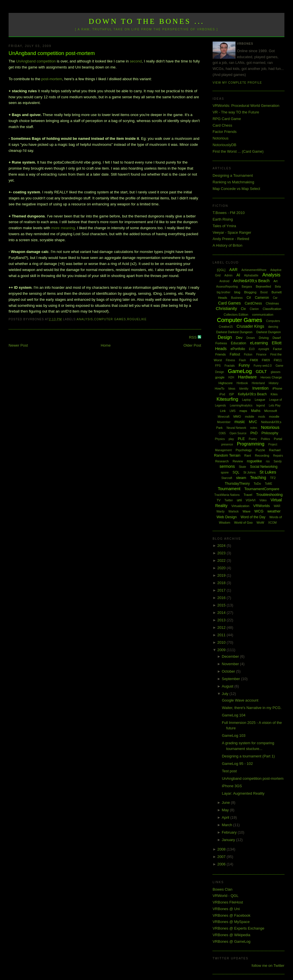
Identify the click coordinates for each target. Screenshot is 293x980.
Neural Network (236, 428)
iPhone (277, 388)
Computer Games (110, 319)
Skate (242, 467)
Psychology (243, 450)
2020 (222, 568)
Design (225, 337)
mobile (250, 417)
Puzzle (260, 450)
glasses (276, 372)
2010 (222, 642)
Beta (278, 287)
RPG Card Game (227, 119)
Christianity (226, 308)
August (228, 686)
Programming (251, 444)
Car (275, 298)
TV (219, 500)
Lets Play (275, 405)
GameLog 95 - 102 (237, 764)
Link (223, 411)
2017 (222, 590)
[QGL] (221, 270)
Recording (262, 455)
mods (262, 417)
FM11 (278, 360)
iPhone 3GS (232, 786)
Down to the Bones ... (147, 21)
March (227, 825)
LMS (233, 411)
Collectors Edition (236, 315)
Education (238, 343)
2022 (222, 560)
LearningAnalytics (241, 405)
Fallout (235, 354)
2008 (222, 849)
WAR (277, 506)
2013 (222, 620)
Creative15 (226, 327)
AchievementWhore (254, 270)
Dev (239, 338)
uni (239, 500)
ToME (269, 484)
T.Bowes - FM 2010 (229, 213)
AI (238, 275)
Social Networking (264, 467)
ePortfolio (238, 349)
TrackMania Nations (227, 495)
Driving (264, 338)
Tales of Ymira (224, 226)
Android (224, 281)
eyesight (264, 349)
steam (241, 478)
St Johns (249, 472)
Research (222, 461)
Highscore (226, 383)
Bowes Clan (222, 889)
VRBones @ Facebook (231, 915)
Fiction (248, 355)
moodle (274, 417)
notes (254, 428)
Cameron (262, 298)
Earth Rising (223, 219)
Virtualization (240, 506)
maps (243, 411)
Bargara (247, 287)
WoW (261, 523)
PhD (254, 433)
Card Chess (222, 125)
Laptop (247, 400)
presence (227, 444)
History (274, 383)
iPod (222, 394)
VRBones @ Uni (226, 909)
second (136, 61)
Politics (266, 439)
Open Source (238, 433)
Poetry (253, 439)
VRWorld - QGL (226, 896)
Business (237, 298)
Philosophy (270, 433)
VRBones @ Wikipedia (231, 935)
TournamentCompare (262, 489)
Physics (220, 439)
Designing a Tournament (233, 175)
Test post (229, 771)
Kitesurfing (227, 399)
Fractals (230, 366)
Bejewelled (263, 286)
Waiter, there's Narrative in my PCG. (252, 708)
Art (276, 281)
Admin (228, 275)
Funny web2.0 (263, 366)
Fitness (230, 360)
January (229, 840)
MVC (253, 422)
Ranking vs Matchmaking (233, 182)
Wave (247, 511)
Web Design (227, 517)
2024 (222, 546)
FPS (218, 366)
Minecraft (224, 417)
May (226, 810)
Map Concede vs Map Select (236, 189)
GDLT (261, 371)
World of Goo (243, 523)
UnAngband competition (36, 61)
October (229, 671)
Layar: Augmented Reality (243, 793)
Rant (248, 455)
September (231, 679)
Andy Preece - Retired (231, 239)
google (220, 377)
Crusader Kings (251, 326)
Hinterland (258, 383)
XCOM (272, 523)
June (226, 803)
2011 (222, 635)
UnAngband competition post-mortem (52, 53)
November (231, 664)
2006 (222, 864)
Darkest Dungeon (269, 332)
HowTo (219, 388)
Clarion (254, 309)
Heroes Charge (271, 377)
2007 (222, 857)
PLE (241, 439)
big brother (223, 292)
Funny (244, 365)
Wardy (220, 511)
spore (225, 472)
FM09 (266, 360)
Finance (261, 355)
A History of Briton (227, 245)
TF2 (273, 478)
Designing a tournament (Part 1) (248, 756)
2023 (222, 553)
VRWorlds (262, 506)
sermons (227, 466)
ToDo (257, 484)
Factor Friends (225, 132)
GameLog (240, 371)
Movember (224, 422)
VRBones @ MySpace (231, 922)
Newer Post (18, 345)
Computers (273, 321)
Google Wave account (240, 700)
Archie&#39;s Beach (251, 281)
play (231, 439)
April (226, 817)
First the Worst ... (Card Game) (238, 151)
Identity (244, 389)
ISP (231, 394)
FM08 (254, 360)
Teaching (258, 478)
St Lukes (268, 472)
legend (261, 405)
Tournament (229, 489)
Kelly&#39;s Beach (253, 394)
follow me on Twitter (268, 966)
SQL (236, 472)
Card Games (229, 303)
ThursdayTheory (237, 484)
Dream (251, 338)
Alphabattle (251, 275)
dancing (273, 327)
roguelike (137, 319)
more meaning (63, 228)
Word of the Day (253, 517)
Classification (272, 309)
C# (249, 298)
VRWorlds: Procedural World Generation (246, 106)
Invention (261, 388)
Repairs (278, 456)
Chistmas (272, 303)
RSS (193, 337)
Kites (274, 394)
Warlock (233, 511)
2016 (222, 598)
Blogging (250, 292)
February (230, 832)
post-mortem (52, 79)
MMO (237, 417)
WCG (259, 511)
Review (238, 461)
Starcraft (227, 478)
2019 (222, 575)
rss (268, 461)
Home (106, 345)
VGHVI (251, 500)
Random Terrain (227, 455)
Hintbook (242, 383)
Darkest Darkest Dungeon (234, 332)
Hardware (247, 377)
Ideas (232, 389)
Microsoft (271, 411)
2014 (222, 613)
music (240, 422)
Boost (264, 292)
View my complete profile (237, 83)
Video (263, 500)
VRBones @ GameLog (231, 941)
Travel (248, 495)
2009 (222, 650)
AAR (233, 270)
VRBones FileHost (228, 902)
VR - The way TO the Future (236, 112)
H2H (231, 377)
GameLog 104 (233, 715)
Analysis (85, 319)
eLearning (259, 343)
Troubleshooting (269, 495)
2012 (222, 628)
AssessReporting (227, 287)
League (260, 400)
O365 (222, 433)
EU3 (252, 349)
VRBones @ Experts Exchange (238, 928)
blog (237, 292)
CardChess (253, 303)
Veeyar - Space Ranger (232, 232)
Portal (278, 439)
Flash (242, 360)
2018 (222, 583)
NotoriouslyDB (224, 145)
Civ (243, 309)
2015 (222, 605)
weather (274, 511)
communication (263, 315)
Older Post (192, 345)
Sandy (278, 461)
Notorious (221, 138)
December (231, 656)
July (226, 694)
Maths (256, 411)
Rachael (275, 450)
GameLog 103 (233, 736)
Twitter (229, 500)
